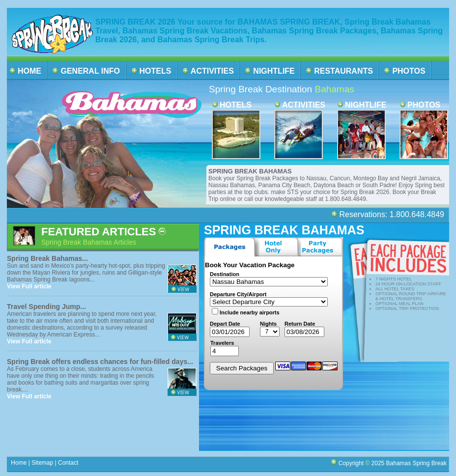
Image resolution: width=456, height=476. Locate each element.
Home (19, 463)
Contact (68, 463)
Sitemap (42, 463)
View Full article (29, 286)
